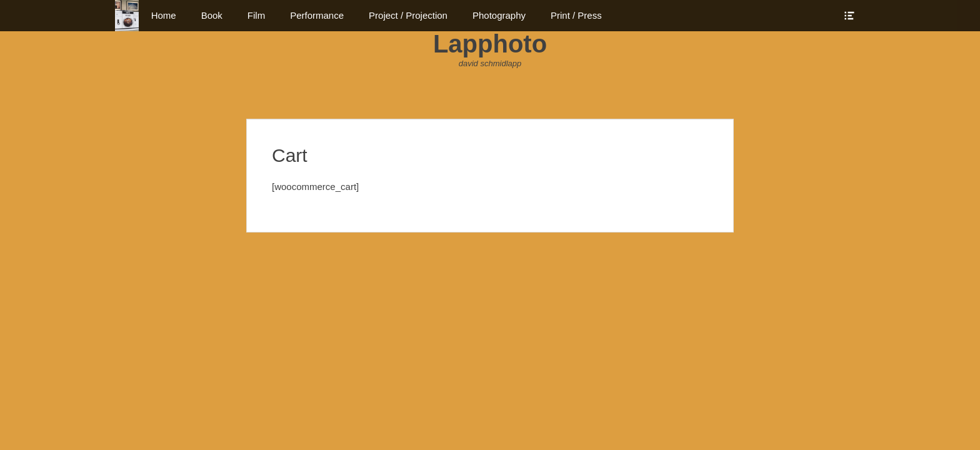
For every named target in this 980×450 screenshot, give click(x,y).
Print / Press (576, 15)
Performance (317, 15)
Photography (499, 15)
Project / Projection (408, 15)
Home (164, 15)
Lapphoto (490, 44)
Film (256, 15)
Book (212, 15)
